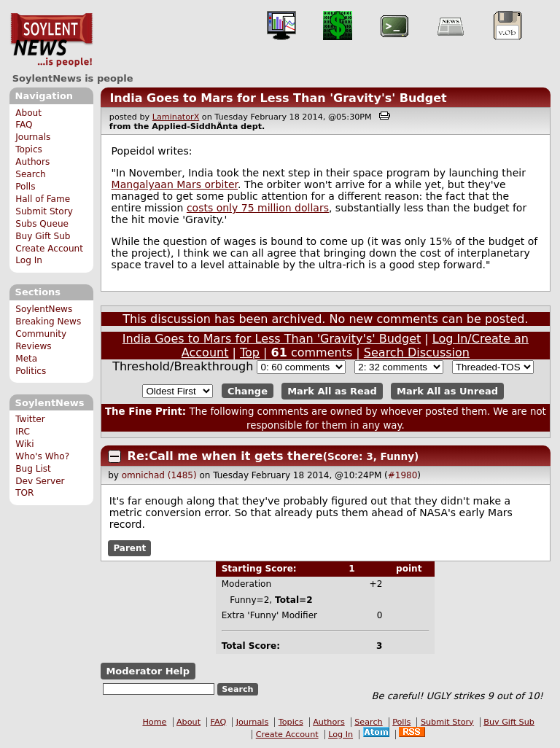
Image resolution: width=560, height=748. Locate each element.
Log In (29, 260)
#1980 (403, 475)
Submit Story (44, 211)
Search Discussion (417, 352)
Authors (32, 162)
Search (31, 174)
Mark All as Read (332, 391)
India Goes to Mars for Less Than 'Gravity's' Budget (278, 98)
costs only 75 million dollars (258, 208)
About (28, 113)
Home (154, 722)
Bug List (33, 469)
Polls (25, 187)
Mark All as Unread (447, 391)
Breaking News (48, 322)
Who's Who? (42, 456)
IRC (23, 432)
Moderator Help (148, 671)
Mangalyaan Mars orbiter (175, 184)
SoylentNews (51, 40)
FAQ (24, 125)
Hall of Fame (43, 199)
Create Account (49, 249)
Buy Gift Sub (43, 236)
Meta (26, 359)
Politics (31, 371)
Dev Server (40, 481)
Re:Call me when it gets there (225, 456)
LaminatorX (176, 117)
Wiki (24, 444)
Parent (129, 548)
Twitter (30, 419)
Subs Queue (42, 224)
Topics (29, 149)
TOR (24, 493)
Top (250, 352)
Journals (33, 137)
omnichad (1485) (159, 475)
